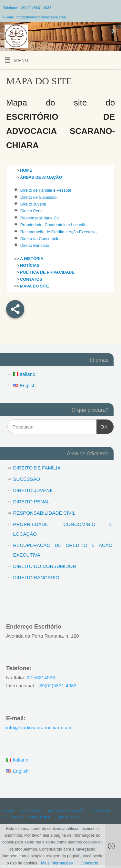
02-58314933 (41, 677)
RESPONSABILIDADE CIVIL (44, 513)
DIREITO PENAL (32, 502)
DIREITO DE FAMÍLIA (37, 468)
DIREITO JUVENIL (34, 490)
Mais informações (57, 863)
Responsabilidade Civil (41, 218)
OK (102, 426)
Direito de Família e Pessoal (46, 190)
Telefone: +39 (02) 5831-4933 (27, 8)
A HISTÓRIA (31, 811)
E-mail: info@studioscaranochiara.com (35, 17)
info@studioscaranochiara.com (39, 727)
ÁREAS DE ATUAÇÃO (66, 811)
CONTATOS (101, 811)
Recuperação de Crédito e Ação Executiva (59, 232)
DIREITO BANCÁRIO (36, 577)
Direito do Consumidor (40, 239)
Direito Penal (32, 211)
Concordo (90, 863)
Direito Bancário (35, 246)
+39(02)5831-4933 (56, 686)
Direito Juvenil (33, 204)
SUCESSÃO (27, 479)
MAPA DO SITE (71, 817)
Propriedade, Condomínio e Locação (53, 225)
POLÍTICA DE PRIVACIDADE (27, 817)
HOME (9, 811)
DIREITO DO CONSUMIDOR (45, 566)
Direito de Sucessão (39, 197)
